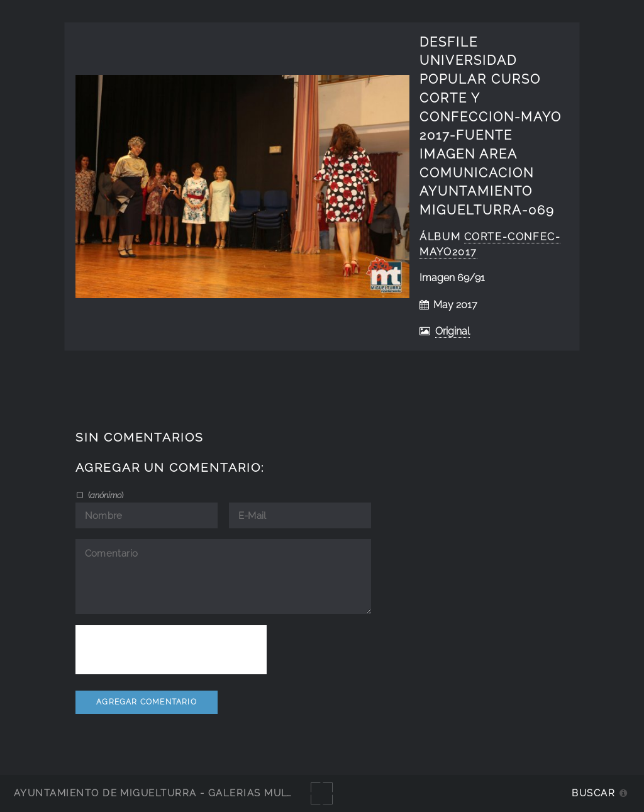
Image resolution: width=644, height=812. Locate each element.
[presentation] (171, 650)
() (105, 495)
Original (452, 331)
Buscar (593, 793)
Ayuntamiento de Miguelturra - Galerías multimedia (172, 793)
